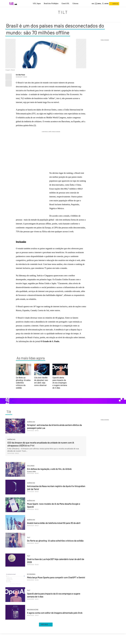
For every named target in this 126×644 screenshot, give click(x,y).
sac (93, 4)
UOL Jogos (37, 3)
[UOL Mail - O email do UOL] (98, 4)
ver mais (46, 625)
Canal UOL (65, 3)
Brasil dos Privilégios (51, 3)
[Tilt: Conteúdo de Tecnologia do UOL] (12, 4)
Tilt (63, 12)
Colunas (75, 3)
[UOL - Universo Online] (16, 4)
